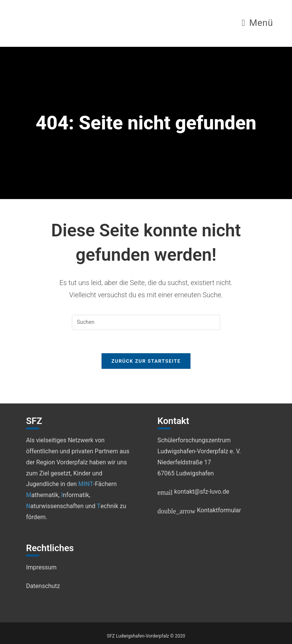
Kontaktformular (199, 510)
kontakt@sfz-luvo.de (193, 492)
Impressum (41, 567)
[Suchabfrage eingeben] (146, 322)
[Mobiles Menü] (257, 24)
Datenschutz (43, 586)
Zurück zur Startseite (146, 361)
